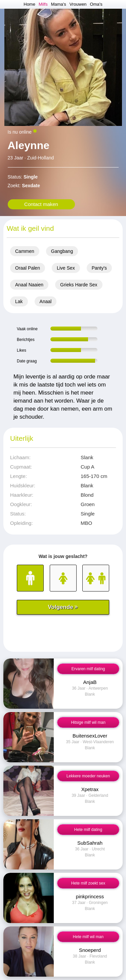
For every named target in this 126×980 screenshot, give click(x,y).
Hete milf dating (88, 830)
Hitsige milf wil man (88, 722)
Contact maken (41, 204)
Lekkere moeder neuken (88, 776)
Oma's (96, 4)
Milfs (43, 4)
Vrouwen (78, 4)
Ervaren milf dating (88, 669)
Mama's (59, 4)
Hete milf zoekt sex (88, 883)
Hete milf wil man (88, 937)
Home (29, 4)
